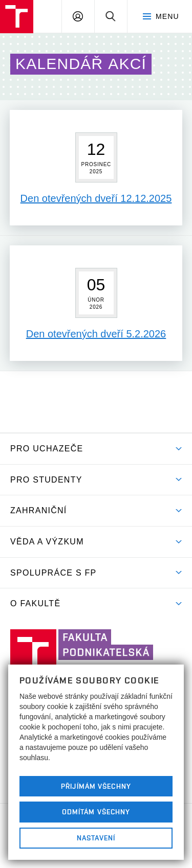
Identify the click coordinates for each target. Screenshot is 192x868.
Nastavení (96, 838)
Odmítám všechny (96, 812)
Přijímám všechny (96, 786)
